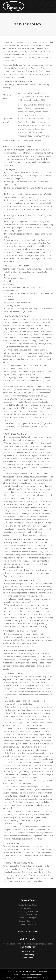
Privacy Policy (28, 951)
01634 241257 (29, 947)
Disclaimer (28, 958)
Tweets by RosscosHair (28, 931)
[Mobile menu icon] (52, 6)
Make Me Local (36, 974)
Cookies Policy (28, 955)
